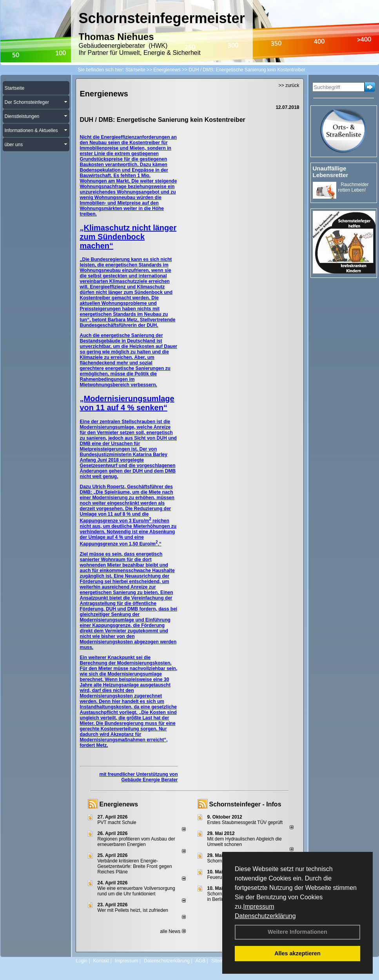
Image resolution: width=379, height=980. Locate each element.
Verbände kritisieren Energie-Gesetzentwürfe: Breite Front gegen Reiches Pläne (135, 866)
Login (82, 961)
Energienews (119, 804)
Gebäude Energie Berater (149, 780)
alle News (173, 931)
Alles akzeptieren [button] (297, 953)
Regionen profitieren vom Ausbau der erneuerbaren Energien (136, 842)
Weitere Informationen (297, 932)
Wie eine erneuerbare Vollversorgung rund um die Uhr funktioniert (136, 891)
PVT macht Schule (117, 822)
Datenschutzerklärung (265, 916)
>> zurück (289, 85)
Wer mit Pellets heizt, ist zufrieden (133, 910)
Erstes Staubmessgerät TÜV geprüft (245, 822)
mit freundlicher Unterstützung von (138, 774)
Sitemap (220, 961)
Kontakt (101, 961)
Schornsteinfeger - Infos (245, 804)
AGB (200, 961)
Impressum (258, 907)
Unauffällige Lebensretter (331, 172)
